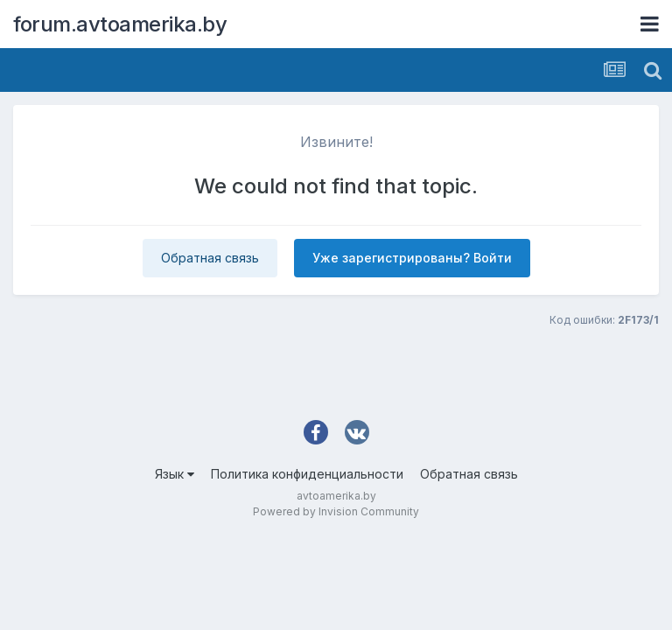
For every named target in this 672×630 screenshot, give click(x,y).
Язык (175, 474)
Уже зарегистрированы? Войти (412, 258)
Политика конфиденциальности (307, 474)
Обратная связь (210, 258)
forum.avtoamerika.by (120, 24)
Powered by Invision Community (336, 511)
